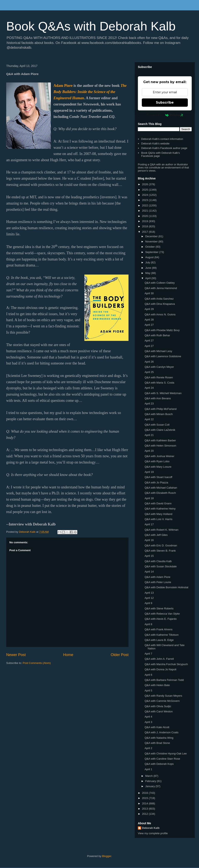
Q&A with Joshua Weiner (159, 456)
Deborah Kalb (151, 828)
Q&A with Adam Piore (157, 577)
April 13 (149, 593)
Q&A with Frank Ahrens (158, 629)
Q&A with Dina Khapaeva (160, 304)
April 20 (149, 451)
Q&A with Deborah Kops (159, 764)
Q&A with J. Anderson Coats (161, 732)
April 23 (149, 404)
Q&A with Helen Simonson (160, 446)
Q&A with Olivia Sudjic (158, 706)
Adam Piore (63, 86)
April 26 (149, 362)
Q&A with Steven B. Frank (160, 551)
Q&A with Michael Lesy (158, 351)
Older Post (120, 655)
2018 (145, 226)
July (148, 262)
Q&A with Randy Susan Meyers (163, 696)
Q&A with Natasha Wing (159, 738)
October (150, 247)
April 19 (149, 472)
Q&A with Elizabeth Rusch (160, 493)
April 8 (148, 624)
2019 (145, 221)
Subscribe (165, 102)
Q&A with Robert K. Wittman (161, 530)
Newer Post (16, 655)
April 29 (149, 309)
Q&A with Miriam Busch (159, 414)
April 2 (148, 748)
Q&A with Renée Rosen (159, 377)
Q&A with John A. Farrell (159, 659)
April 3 (148, 722)
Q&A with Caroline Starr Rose (162, 759)
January (150, 786)
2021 (145, 211)
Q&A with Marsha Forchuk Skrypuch (166, 664)
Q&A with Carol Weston (159, 711)
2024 (145, 195)
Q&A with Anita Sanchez (159, 299)
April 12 (149, 598)
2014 (145, 803)
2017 (145, 232)
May (148, 273)
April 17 (149, 524)
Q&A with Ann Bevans (158, 398)
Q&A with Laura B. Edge (159, 640)
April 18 (149, 498)
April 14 (149, 572)
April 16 (149, 540)
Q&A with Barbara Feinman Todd (164, 680)
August (150, 257)
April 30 (149, 293)
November (152, 242)
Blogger (107, 856)
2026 (145, 184)
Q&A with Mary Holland (158, 514)
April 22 (149, 419)
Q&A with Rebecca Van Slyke (162, 614)
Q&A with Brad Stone (157, 743)
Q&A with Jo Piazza (156, 482)
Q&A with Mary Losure (158, 467)
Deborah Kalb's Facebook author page (164, 148)
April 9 (148, 603)
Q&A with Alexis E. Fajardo (161, 619)
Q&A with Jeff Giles (156, 535)
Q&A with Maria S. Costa (159, 383)
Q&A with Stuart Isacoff (158, 477)
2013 (145, 809)
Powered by (165, 115)
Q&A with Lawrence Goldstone (163, 356)
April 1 (148, 769)
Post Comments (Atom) (37, 663)
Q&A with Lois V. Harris (158, 519)
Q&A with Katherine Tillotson (161, 635)
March (149, 776)
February (151, 781)
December (152, 236)
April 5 (148, 691)
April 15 (149, 556)
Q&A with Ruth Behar (157, 335)
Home (68, 655)
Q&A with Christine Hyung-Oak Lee (166, 754)
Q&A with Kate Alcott (157, 727)
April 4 (148, 717)
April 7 (148, 654)
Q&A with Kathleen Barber (160, 440)
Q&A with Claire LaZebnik (160, 430)
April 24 (149, 388)
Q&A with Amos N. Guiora (160, 314)
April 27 (149, 325)
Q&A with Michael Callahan (161, 488)
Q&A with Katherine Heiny (160, 509)
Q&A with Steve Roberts (159, 608)
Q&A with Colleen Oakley (160, 283)
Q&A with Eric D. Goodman (161, 545)
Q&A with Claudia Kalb (158, 561)
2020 (145, 216)
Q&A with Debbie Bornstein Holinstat (166, 587)
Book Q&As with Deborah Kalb (91, 26)
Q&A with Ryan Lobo (157, 461)
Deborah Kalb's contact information (162, 139)
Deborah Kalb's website (155, 143)
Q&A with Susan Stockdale (161, 566)
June (149, 268)
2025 (145, 190)
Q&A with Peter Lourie (158, 582)
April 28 (149, 320)
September (152, 252)
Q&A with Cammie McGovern (162, 701)
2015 (145, 798)
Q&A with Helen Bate (157, 685)
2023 (145, 200)
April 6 (148, 675)
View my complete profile (153, 833)
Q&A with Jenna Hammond (161, 288)
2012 (145, 814)
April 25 (149, 372)
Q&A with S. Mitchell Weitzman (163, 393)
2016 (145, 793)
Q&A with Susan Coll (157, 425)
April (148, 278)
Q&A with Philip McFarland (160, 409)
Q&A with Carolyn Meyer (159, 367)
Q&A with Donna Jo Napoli (160, 669)
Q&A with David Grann (158, 503)
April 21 (149, 435)
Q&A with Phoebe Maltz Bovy (162, 330)
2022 (145, 205)
